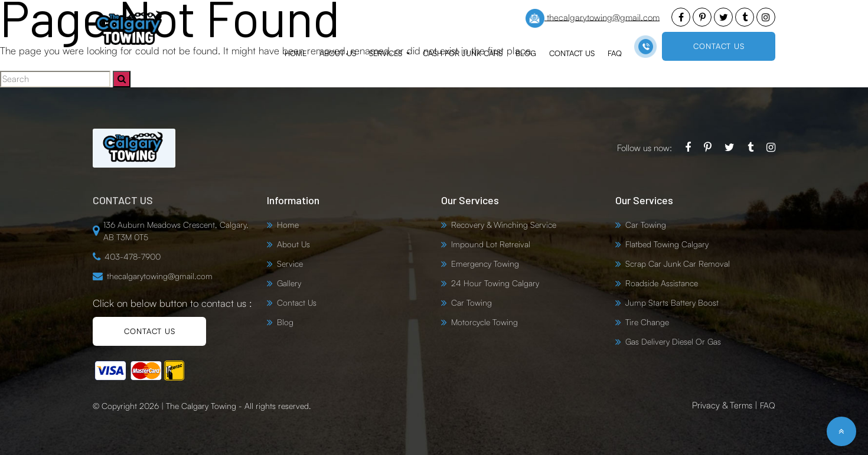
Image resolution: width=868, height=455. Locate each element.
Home (296, 53)
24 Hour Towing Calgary (495, 283)
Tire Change (647, 322)
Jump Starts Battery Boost (672, 302)
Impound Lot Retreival (491, 244)
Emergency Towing (485, 263)
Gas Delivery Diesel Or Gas (673, 341)
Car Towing (471, 302)
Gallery (289, 283)
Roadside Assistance (662, 283)
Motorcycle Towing (484, 322)
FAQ (615, 53)
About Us (338, 53)
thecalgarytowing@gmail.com (593, 18)
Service (290, 263)
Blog (526, 53)
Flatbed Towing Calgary (667, 244)
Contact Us (572, 53)
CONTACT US (719, 46)
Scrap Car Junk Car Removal (678, 263)
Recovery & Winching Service (504, 225)
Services (387, 53)
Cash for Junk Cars (463, 53)
